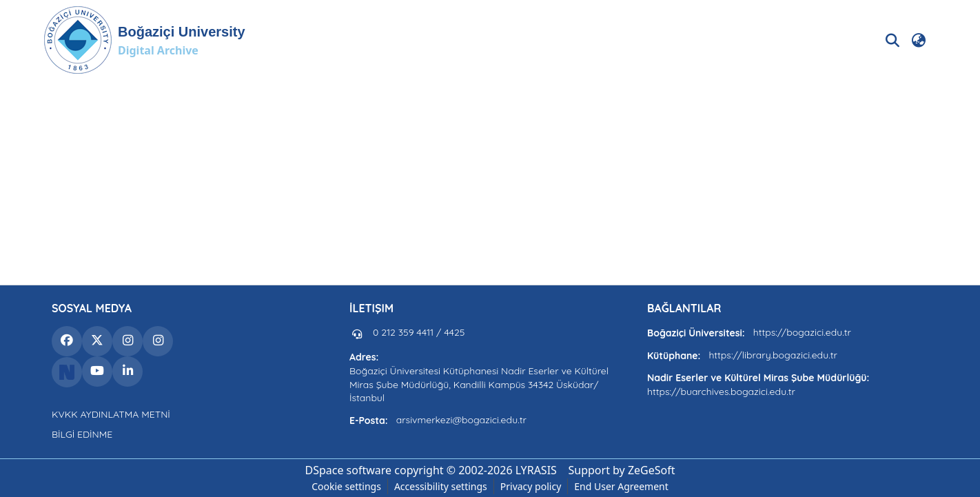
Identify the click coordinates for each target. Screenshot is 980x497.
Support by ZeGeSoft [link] (622, 470)
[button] (144, 40)
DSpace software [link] (348, 470)
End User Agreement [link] (621, 486)
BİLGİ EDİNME (82, 434)
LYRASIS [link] (536, 470)
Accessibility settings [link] (441, 486)
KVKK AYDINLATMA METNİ (111, 414)
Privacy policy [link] (531, 486)
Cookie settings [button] (346, 486)
